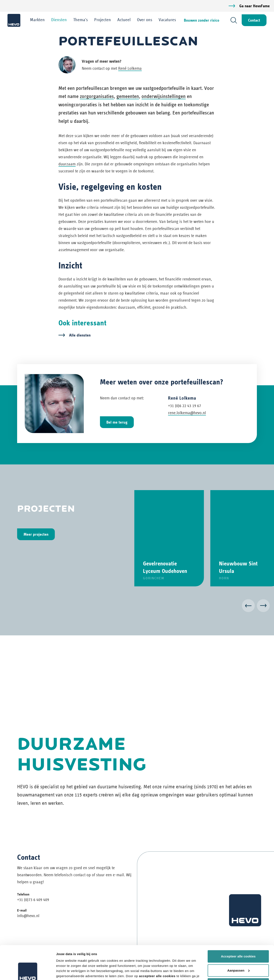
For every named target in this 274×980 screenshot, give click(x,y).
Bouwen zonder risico (202, 20)
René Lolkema (130, 68)
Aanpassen (238, 939)
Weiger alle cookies (238, 953)
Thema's (80, 20)
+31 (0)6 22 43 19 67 (185, 406)
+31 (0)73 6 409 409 (33, 900)
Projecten (103, 20)
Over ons (145, 20)
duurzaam (67, 164)
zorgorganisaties (97, 96)
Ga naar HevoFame (255, 6)
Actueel (124, 20)
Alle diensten (80, 335)
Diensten (59, 20)
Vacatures (167, 20)
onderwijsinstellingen (164, 96)
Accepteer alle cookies (238, 925)
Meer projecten (36, 534)
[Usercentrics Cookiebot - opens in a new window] (28, 972)
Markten (37, 20)
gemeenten (128, 96)
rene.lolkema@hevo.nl (187, 413)
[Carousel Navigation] (137, 607)
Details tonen (66, 972)
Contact (254, 20)
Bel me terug (117, 422)
